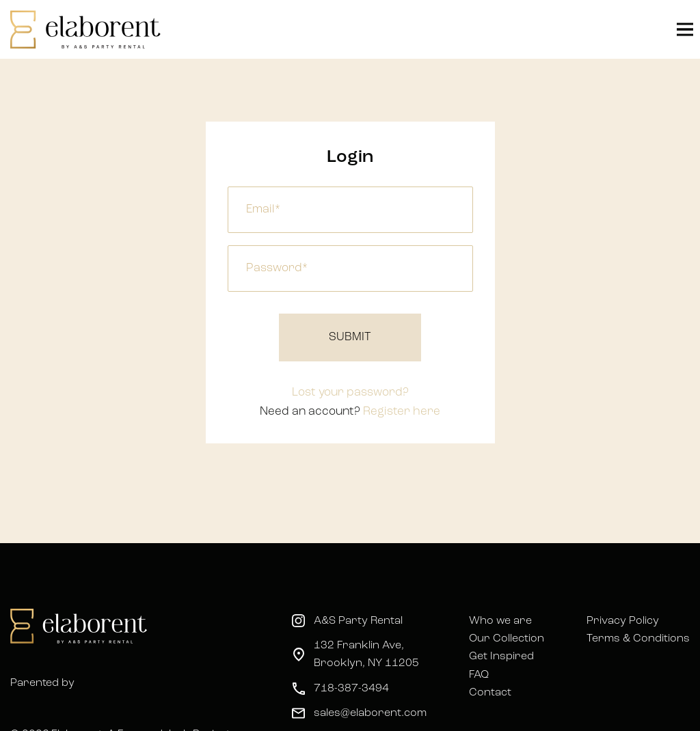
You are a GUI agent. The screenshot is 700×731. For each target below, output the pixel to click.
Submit (350, 337)
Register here (402, 412)
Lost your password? (350, 392)
